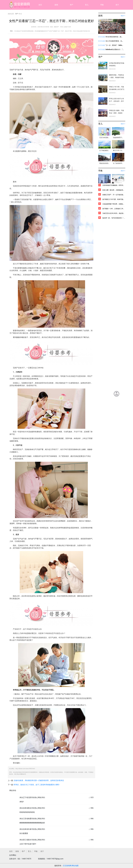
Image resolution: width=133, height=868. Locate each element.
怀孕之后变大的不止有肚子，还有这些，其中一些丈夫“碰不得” (116, 101)
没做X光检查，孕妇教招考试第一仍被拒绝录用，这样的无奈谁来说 (39, 780)
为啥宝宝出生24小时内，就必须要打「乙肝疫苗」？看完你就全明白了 (114, 213)
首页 (40, 5)
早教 (102, 5)
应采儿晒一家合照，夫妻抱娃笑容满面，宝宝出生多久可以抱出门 (114, 190)
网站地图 (75, 866)
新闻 (56, 5)
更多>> (123, 16)
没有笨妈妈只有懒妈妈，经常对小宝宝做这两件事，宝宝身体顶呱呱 (114, 185)
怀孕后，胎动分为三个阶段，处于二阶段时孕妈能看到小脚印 (37, 785)
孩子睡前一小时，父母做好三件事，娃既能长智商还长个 (114, 209)
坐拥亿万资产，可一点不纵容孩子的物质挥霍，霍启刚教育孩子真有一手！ (114, 195)
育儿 (87, 5)
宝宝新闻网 (67, 866)
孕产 (72, 5)
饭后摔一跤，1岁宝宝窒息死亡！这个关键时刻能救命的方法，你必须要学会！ (114, 218)
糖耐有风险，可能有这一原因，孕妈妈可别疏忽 (116, 77)
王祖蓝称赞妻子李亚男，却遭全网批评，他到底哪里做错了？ (114, 204)
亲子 (117, 5)
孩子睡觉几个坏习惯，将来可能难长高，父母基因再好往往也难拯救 (114, 199)
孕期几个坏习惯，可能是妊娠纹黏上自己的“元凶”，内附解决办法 (117, 89)
